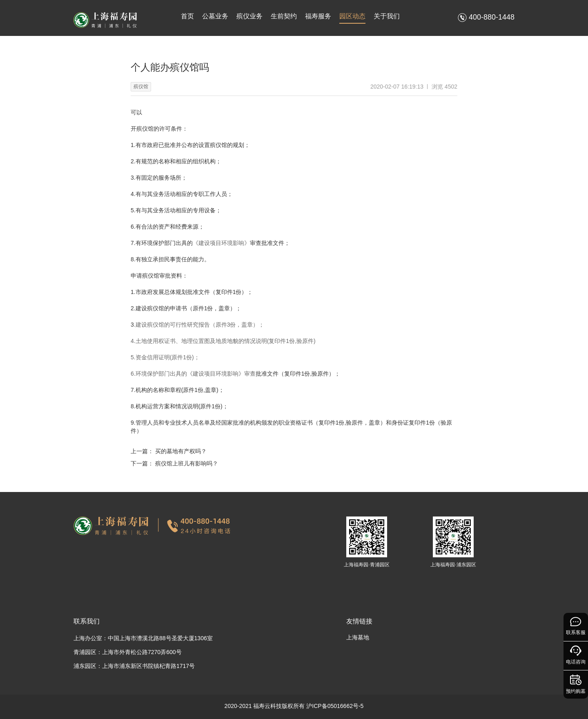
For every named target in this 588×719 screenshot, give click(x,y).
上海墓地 (358, 637)
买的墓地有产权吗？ (181, 451)
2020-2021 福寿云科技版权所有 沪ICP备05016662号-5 (294, 706)
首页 (187, 16)
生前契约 (284, 16)
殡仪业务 (249, 16)
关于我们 (387, 16)
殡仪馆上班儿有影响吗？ (187, 463)
